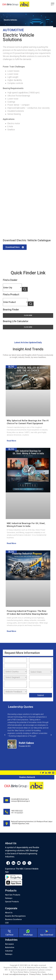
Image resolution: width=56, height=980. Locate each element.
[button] (15, 247)
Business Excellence (13, 919)
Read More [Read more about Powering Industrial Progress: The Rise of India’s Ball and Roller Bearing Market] (11, 631)
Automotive (10, 947)
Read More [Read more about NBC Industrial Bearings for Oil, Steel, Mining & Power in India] (11, 543)
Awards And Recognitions (15, 916)
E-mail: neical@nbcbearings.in (16, 974)
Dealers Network (27, 777)
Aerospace (9, 944)
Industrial (9, 951)
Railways (9, 898)
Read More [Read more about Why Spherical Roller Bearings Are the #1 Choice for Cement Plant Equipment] (11, 441)
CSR (7, 923)
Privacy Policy (35, 974)
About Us (9, 913)
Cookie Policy (47, 974)
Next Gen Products (13, 895)
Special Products (12, 902)
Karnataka (12, 288)
